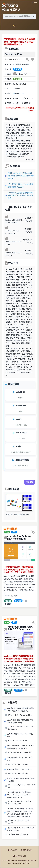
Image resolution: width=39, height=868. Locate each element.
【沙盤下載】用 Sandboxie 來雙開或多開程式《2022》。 (21, 186)
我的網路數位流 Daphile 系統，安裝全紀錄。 (21, 759)
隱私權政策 (26, 850)
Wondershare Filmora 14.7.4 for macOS (19, 822)
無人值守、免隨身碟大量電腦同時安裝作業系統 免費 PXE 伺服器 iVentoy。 (21, 710)
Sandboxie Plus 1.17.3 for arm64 (13, 254)
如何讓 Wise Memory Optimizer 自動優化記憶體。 (21, 780)
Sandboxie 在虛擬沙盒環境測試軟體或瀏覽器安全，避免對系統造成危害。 (21, 195)
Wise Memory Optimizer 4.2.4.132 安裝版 (22, 786)
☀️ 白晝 (32, 3)
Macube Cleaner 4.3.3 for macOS (20, 752)
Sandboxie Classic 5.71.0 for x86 (12, 232)
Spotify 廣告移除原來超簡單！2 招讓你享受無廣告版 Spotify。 (21, 721)
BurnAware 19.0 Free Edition (18, 741)
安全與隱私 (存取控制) (21, 64)
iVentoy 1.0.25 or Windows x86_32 (20, 715)
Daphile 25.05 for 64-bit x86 (18, 764)
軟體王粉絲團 (20, 856)
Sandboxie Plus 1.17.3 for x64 (13, 243)
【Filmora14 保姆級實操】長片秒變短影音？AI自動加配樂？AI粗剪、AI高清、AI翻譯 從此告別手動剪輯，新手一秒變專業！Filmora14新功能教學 (21, 813)
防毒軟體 (8, 604)
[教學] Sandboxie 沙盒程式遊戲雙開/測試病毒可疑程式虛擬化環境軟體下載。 (21, 176)
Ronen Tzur (18, 93)
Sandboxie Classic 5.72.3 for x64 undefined (14, 221)
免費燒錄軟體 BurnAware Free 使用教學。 (20, 735)
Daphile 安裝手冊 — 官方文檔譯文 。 (20, 769)
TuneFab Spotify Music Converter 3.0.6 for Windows (22, 728)
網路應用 (8, 693)
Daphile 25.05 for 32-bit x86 (18, 773)
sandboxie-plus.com (21, 514)
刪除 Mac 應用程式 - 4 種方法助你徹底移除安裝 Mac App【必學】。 (21, 747)
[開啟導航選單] (36, 2)
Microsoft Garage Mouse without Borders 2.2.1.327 (20, 803)
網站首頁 (12, 850)
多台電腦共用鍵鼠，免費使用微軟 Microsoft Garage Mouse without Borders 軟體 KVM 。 (19, 795)
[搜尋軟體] (19, 16)
